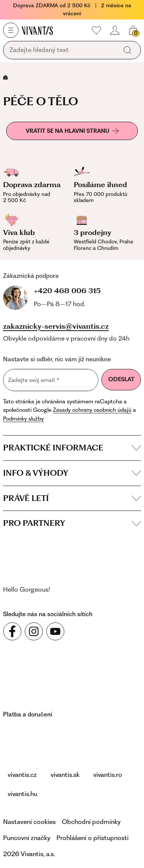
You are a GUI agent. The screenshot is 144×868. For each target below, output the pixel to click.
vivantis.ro (108, 775)
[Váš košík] (133, 30)
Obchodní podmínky (91, 822)
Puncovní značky (27, 838)
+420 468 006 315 (67, 291)
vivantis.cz (22, 775)
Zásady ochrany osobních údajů (92, 410)
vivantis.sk (65, 775)
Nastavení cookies (29, 822)
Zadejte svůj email (34, 380)
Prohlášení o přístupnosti (93, 838)
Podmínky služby (23, 419)
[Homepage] (37, 30)
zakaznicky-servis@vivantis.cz (56, 326)
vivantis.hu (22, 794)
